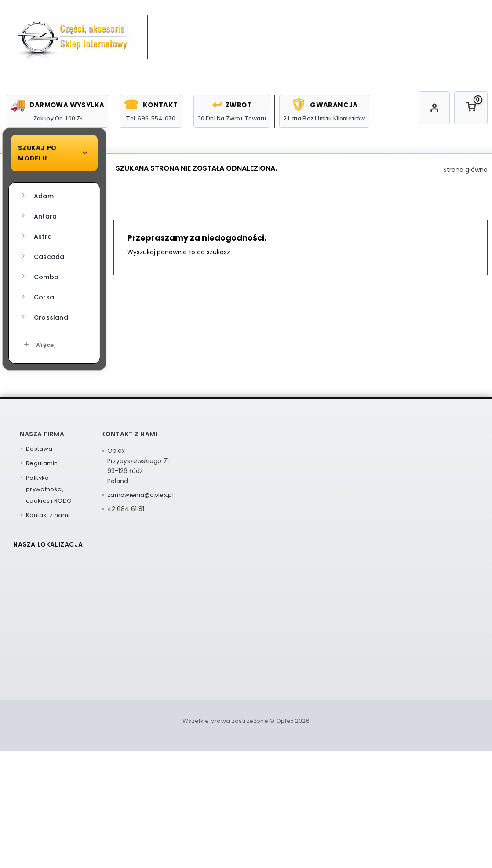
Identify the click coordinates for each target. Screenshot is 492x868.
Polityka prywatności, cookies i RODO (49, 534)
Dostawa (39, 494)
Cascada (42, 301)
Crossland (44, 362)
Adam (36, 241)
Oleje (199, 172)
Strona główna (138, 172)
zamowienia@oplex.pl (140, 540)
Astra (36, 281)
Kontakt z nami (48, 560)
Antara (38, 261)
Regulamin (42, 508)
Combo (39, 322)
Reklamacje (464, 172)
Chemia (257, 172)
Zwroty (393, 172)
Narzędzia (324, 172)
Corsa (37, 342)
